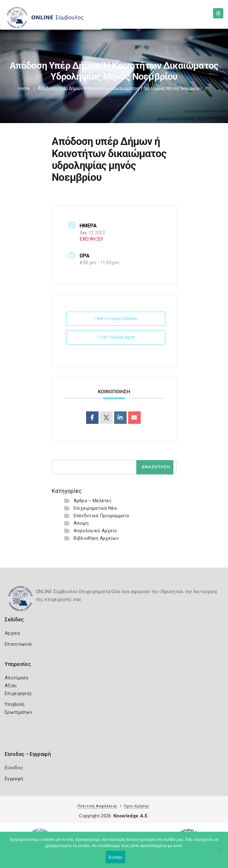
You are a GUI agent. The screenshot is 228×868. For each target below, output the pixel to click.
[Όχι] (220, 853)
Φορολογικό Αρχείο (95, 531)
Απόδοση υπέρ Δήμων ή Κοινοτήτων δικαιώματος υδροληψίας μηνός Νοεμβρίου (120, 88)
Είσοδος (14, 768)
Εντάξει (116, 857)
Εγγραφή (14, 779)
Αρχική (12, 633)
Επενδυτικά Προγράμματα (101, 516)
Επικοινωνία (18, 644)
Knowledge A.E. (131, 816)
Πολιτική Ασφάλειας (97, 806)
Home (24, 88)
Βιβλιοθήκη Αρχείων (96, 538)
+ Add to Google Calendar (116, 319)
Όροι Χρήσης (137, 806)
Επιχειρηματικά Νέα (95, 508)
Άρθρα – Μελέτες (93, 501)
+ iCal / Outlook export (116, 337)
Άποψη (81, 523)
